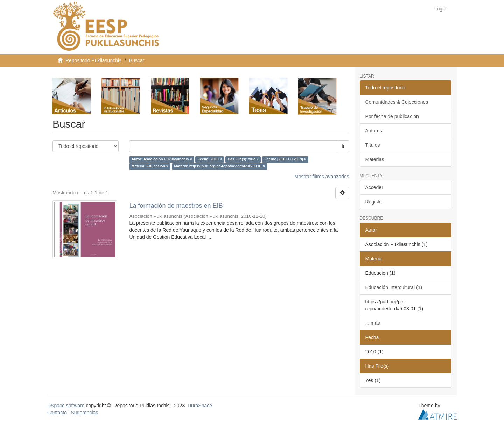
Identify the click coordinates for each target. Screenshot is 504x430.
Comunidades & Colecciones (397, 102)
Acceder (374, 187)
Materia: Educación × (150, 166)
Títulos (373, 145)
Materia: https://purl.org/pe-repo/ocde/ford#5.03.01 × (219, 166)
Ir (343, 146)
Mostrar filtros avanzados (322, 177)
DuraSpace (200, 406)
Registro (374, 202)
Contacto (57, 413)
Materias (375, 159)
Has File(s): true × (243, 159)
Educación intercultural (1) (394, 287)
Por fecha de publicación (392, 116)
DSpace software (66, 406)
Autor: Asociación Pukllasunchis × (162, 159)
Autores (374, 131)
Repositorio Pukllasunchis (93, 60)
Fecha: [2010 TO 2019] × (285, 159)
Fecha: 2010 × (210, 159)
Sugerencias (84, 413)
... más (373, 323)
